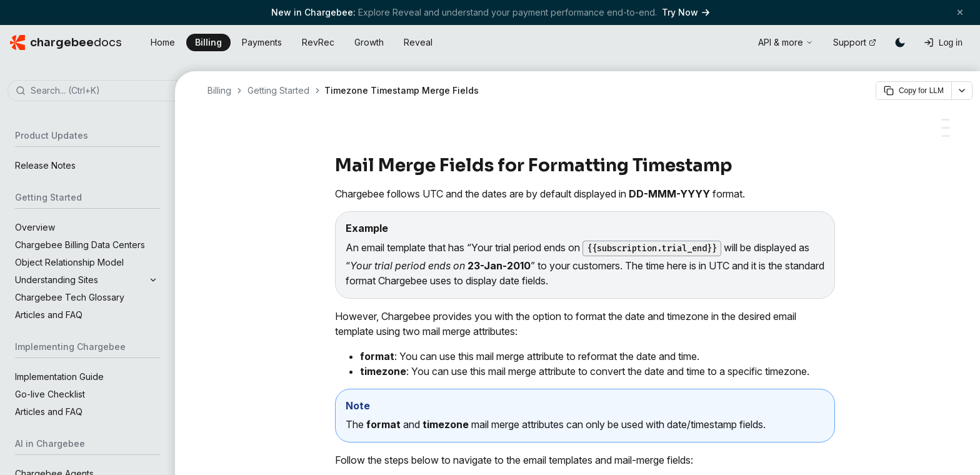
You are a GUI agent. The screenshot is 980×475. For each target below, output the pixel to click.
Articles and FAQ (49, 315)
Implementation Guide (59, 377)
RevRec (318, 42)
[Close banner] (960, 12)
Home (163, 42)
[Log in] (943, 42)
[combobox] (106, 91)
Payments (262, 42)
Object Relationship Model (69, 262)
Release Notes (45, 165)
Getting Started (278, 90)
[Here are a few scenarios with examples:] (946, 120)
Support (855, 42)
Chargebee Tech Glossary (70, 297)
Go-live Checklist (50, 394)
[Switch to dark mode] (900, 42)
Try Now (686, 12)
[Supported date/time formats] (946, 128)
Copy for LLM (914, 91)
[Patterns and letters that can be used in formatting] (946, 136)
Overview (35, 227)
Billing (208, 42)
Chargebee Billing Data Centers (80, 245)
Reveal (418, 42)
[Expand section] (153, 280)
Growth (369, 42)
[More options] (962, 91)
